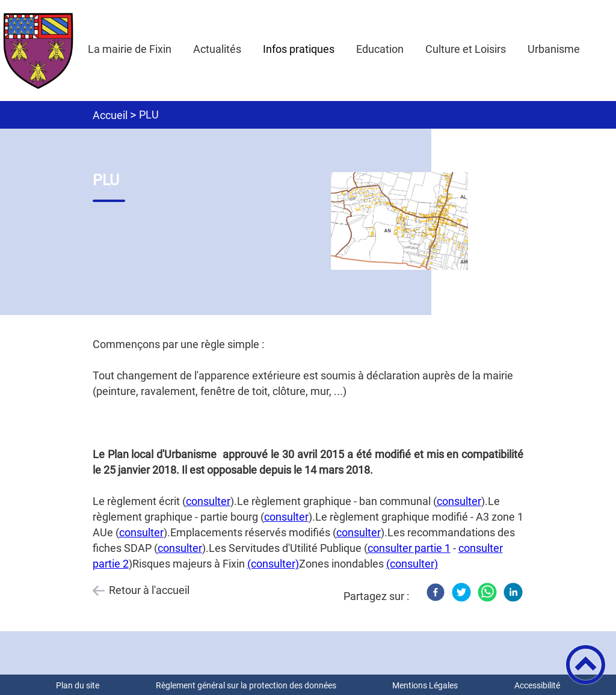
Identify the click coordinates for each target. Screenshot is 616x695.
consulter (208, 501)
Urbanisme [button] (554, 49)
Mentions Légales (425, 685)
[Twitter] (461, 592)
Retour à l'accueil (149, 590)
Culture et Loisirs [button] (466, 49)
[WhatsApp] (487, 592)
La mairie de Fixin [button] (130, 49)
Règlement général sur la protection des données (246, 685)
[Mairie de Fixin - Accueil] (38, 51)
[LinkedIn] (513, 592)
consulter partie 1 (409, 548)
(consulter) (273, 564)
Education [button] (380, 49)
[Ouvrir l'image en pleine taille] (405, 222)
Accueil (110, 115)
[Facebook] (436, 592)
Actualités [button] (217, 49)
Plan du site (78, 685)
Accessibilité (537, 685)
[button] (586, 665)
